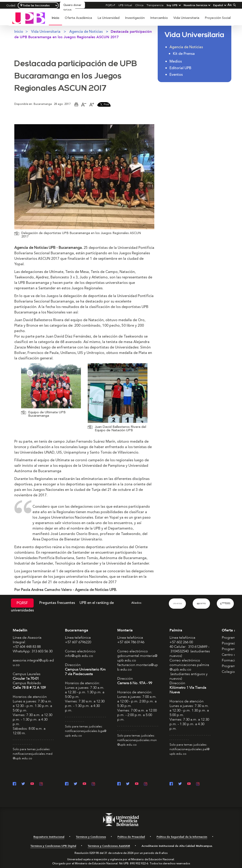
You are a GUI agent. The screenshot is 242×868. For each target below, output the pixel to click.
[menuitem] (55, 20)
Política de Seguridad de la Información (182, 837)
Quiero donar (72, 5)
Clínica (139, 5)
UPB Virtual (125, 5)
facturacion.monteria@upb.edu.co (138, 667)
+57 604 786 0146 (131, 642)
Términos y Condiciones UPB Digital (53, 846)
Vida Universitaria (186, 18)
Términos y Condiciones (91, 837)
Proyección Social (218, 18)
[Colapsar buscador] (234, 5)
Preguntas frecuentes (57, 603)
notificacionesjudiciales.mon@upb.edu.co (137, 742)
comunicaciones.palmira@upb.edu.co (189, 667)
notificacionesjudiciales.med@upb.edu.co (33, 756)
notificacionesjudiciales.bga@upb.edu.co (86, 733)
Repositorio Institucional (49, 837)
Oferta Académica (78, 18)
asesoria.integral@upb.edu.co (33, 663)
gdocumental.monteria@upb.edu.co (137, 658)
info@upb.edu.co (79, 656)
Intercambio (159, 18)
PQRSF (22, 603)
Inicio (55, 18)
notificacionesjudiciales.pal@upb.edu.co (190, 751)
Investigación (135, 18)
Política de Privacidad (131, 837)
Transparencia (155, 5)
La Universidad (109, 18)
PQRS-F (110, 5)
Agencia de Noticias (86, 32)
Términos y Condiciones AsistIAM (109, 846)
